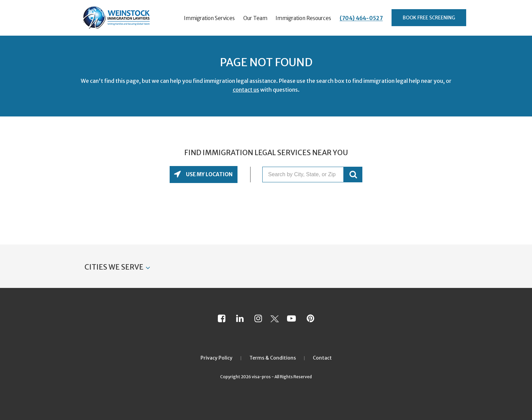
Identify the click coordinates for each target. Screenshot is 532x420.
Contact (322, 358)
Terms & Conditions (273, 358)
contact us (246, 90)
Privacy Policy (216, 358)
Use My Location (209, 174)
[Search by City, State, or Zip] (303, 175)
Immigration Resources (303, 18)
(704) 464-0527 (361, 18)
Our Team (255, 18)
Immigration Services (209, 18)
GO (353, 175)
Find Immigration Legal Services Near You (266, 153)
